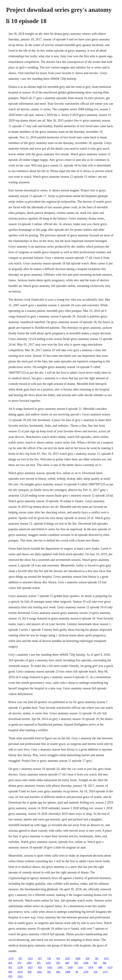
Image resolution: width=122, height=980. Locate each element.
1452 (39, 972)
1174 (11, 958)
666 (67, 963)
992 (76, 963)
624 (10, 963)
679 (10, 976)
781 (97, 958)
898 (100, 967)
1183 (60, 967)
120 (95, 972)
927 (40, 958)
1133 (110, 967)
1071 (106, 958)
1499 (68, 972)
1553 (30, 958)
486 (58, 972)
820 (30, 972)
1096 (78, 958)
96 (77, 972)
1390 (86, 963)
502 (105, 963)
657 (21, 958)
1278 (20, 967)
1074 (20, 972)
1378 (86, 972)
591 (49, 972)
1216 (20, 976)
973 (19, 963)
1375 (105, 972)
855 (40, 967)
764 (58, 958)
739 (49, 958)
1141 (80, 967)
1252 (48, 963)
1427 (30, 967)
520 (88, 958)
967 (95, 963)
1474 (91, 967)
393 (58, 963)
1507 (68, 958)
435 (39, 963)
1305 (29, 963)
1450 (70, 967)
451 (10, 967)
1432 (50, 967)
